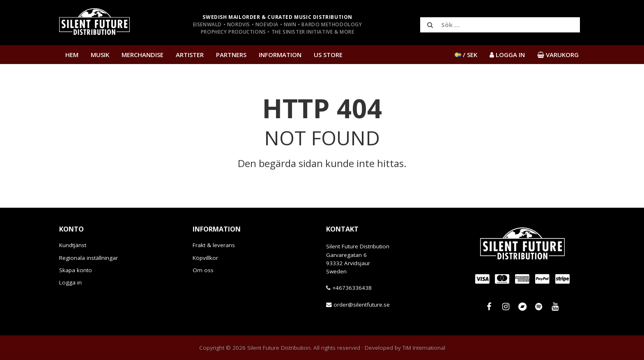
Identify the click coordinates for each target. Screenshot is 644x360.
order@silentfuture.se (362, 305)
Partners (231, 55)
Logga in (70, 282)
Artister (190, 55)
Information (280, 55)
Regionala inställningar (89, 258)
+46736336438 (352, 288)
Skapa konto (76, 270)
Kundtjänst (73, 245)
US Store (328, 55)
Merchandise (143, 55)
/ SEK (466, 55)
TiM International (424, 348)
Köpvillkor (205, 258)
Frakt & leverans (214, 245)
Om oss (203, 270)
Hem (72, 55)
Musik (100, 55)
